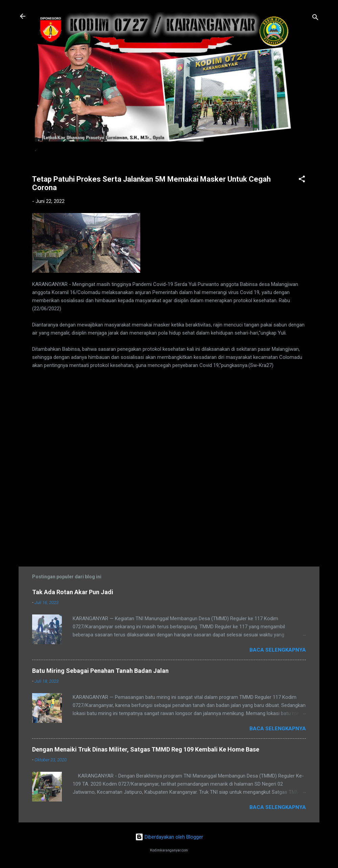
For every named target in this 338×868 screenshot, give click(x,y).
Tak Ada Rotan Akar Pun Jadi (73, 592)
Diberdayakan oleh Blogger (169, 837)
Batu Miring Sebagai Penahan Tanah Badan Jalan (100, 671)
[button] (302, 180)
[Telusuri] (315, 18)
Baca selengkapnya (278, 650)
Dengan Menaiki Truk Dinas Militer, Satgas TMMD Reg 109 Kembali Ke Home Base (146, 749)
